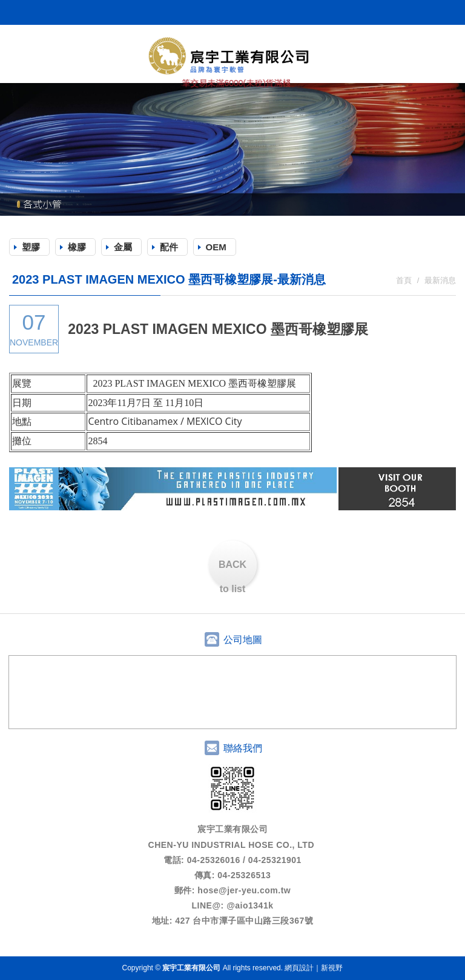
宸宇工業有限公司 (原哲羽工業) (232, 55)
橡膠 (77, 247)
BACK (232, 574)
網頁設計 (299, 968)
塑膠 (31, 247)
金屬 (123, 247)
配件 (169, 247)
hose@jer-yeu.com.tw (244, 890)
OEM (216, 247)
